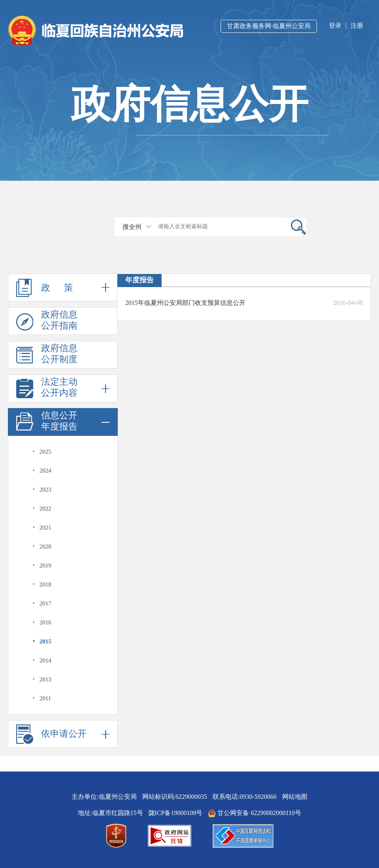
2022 (45, 509)
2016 (45, 622)
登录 (335, 26)
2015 (45, 641)
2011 (45, 698)
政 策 (63, 287)
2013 (45, 679)
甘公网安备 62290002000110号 (254, 813)
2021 (45, 528)
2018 (45, 584)
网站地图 (295, 797)
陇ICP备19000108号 (176, 813)
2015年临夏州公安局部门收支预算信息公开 (185, 303)
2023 (45, 490)
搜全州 (132, 227)
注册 (357, 26)
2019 (45, 565)
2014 (45, 660)
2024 (45, 471)
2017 (45, 603)
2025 (45, 452)
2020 (45, 547)
